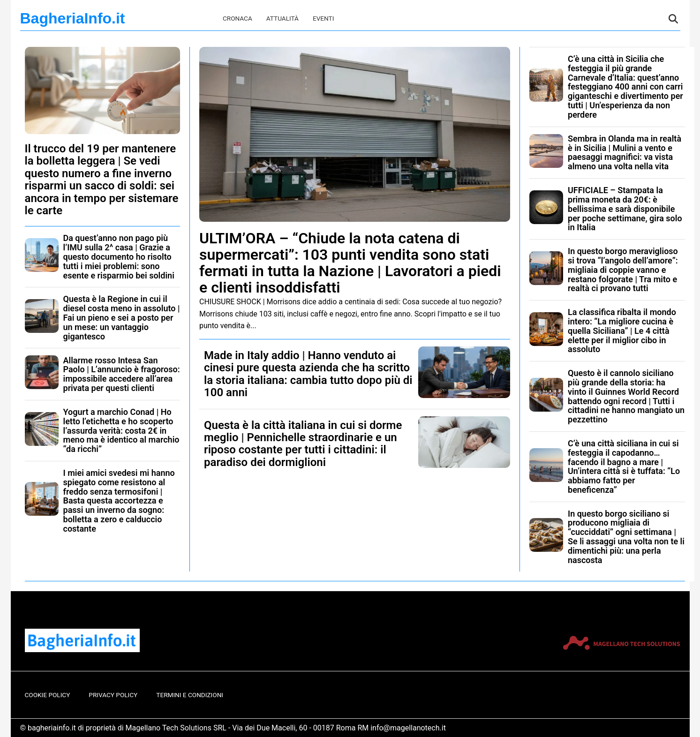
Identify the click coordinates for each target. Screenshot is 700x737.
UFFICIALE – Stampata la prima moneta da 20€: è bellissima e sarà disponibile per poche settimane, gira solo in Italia (625, 209)
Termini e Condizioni (190, 695)
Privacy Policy (113, 695)
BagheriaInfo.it (73, 18)
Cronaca (237, 18)
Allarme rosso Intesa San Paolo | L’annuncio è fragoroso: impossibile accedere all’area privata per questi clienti (122, 374)
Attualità (282, 18)
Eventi (323, 18)
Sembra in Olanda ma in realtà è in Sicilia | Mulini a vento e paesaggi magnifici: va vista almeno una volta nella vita (625, 152)
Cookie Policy (48, 695)
